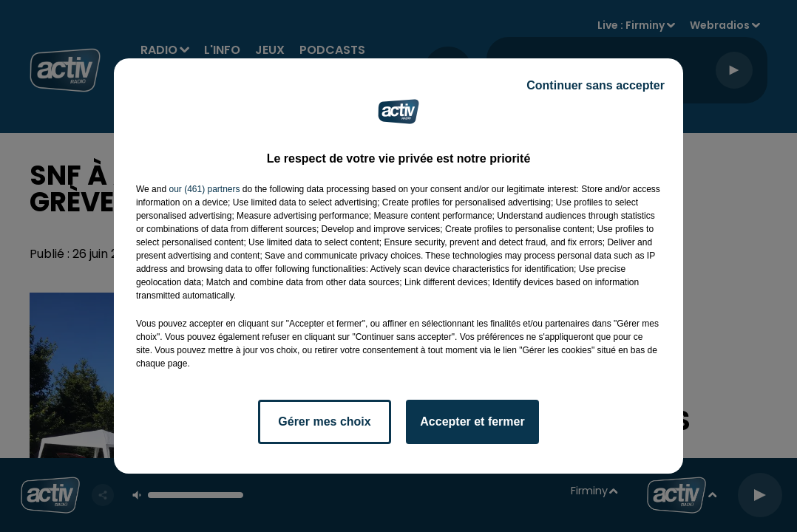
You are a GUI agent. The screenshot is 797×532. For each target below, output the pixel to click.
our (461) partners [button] (204, 189)
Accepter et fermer (472, 422)
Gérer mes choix (324, 422)
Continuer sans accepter (596, 85)
